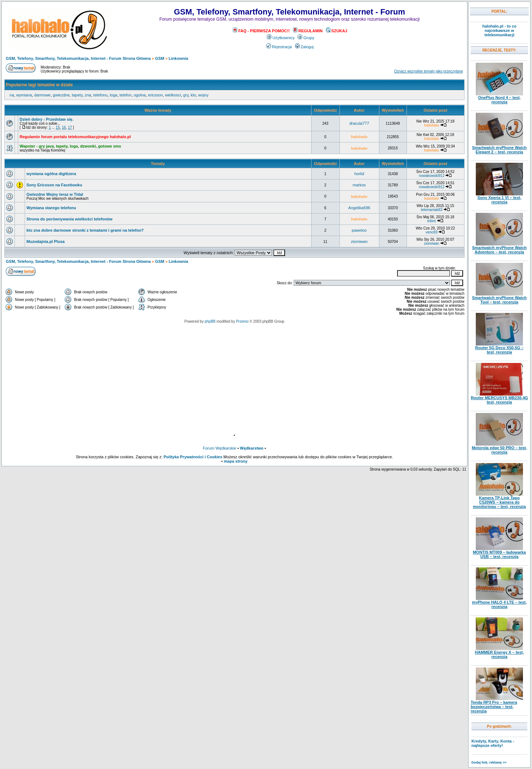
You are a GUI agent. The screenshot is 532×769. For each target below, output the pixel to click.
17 (70, 127)
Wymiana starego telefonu (51, 208)
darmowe (42, 95)
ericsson (155, 95)
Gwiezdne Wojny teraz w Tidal (55, 194)
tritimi (432, 221)
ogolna (140, 95)
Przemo (242, 321)
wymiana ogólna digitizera (51, 174)
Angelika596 (359, 208)
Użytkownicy (281, 38)
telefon (126, 95)
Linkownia (178, 58)
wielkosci (173, 95)
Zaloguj (304, 47)
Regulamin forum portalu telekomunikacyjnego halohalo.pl (75, 137)
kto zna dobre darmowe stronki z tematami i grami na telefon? (85, 230)
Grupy (306, 38)
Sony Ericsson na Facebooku (54, 185)
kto (193, 95)
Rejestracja (279, 47)
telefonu (100, 95)
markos (359, 185)
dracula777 (359, 123)
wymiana (24, 95)
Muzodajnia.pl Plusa (46, 241)
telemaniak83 (431, 210)
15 (58, 127)
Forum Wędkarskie (219, 448)
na (12, 95)
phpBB (210, 321)
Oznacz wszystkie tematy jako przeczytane (428, 71)
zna (88, 95)
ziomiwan (359, 241)
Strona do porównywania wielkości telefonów (69, 219)
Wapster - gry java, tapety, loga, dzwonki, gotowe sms (70, 146)
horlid (359, 174)
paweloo (359, 230)
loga (114, 95)
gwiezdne (61, 95)
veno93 (432, 232)
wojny (203, 95)
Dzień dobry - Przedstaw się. (47, 119)
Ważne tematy (158, 110)
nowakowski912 (432, 176)
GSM (160, 58)
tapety (77, 95)
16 (64, 127)
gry (186, 95)
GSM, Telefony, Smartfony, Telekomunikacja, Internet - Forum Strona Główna (78, 58)
